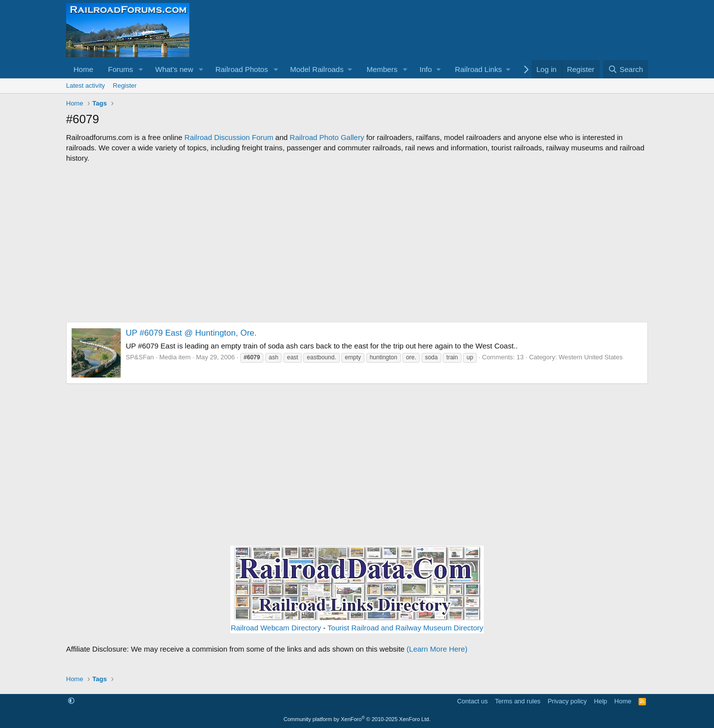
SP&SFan (140, 357)
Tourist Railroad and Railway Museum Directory (405, 628)
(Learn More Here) (437, 649)
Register (125, 86)
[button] (141, 69)
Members (382, 69)
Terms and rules (518, 701)
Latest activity (86, 86)
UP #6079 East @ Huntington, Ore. (191, 333)
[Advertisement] (357, 243)
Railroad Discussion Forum (229, 137)
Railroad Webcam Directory (276, 628)
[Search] (625, 69)
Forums (121, 69)
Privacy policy (567, 701)
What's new (174, 69)
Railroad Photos (242, 69)
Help (601, 701)
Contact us (472, 701)
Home (83, 69)
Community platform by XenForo (357, 719)
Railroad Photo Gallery (327, 137)
